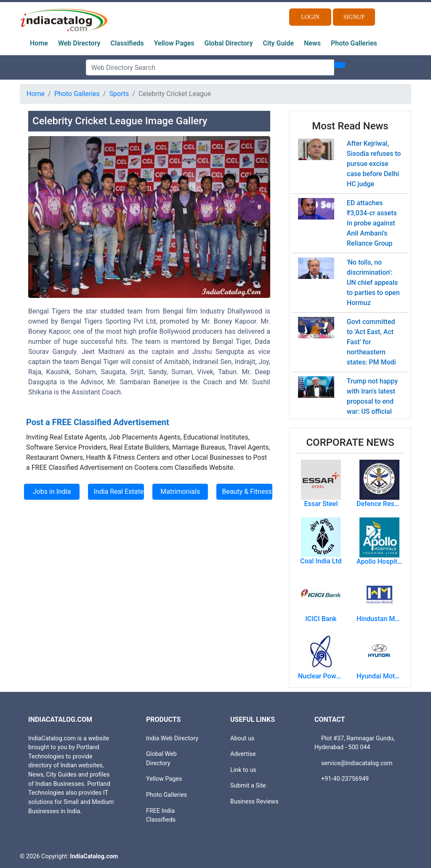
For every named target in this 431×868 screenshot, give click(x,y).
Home (39, 43)
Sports (119, 94)
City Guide (279, 43)
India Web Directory (172, 738)
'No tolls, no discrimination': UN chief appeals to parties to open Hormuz (373, 283)
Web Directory (79, 43)
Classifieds (127, 43)
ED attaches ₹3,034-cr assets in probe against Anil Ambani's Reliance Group (372, 223)
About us (242, 738)
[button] (46, 274)
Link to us (243, 770)
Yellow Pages (174, 43)
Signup (354, 17)
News (312, 43)
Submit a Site (248, 786)
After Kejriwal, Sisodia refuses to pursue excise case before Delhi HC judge (374, 164)
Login (310, 17)
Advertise (243, 754)
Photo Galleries (354, 43)
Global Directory (229, 43)
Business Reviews (254, 802)
